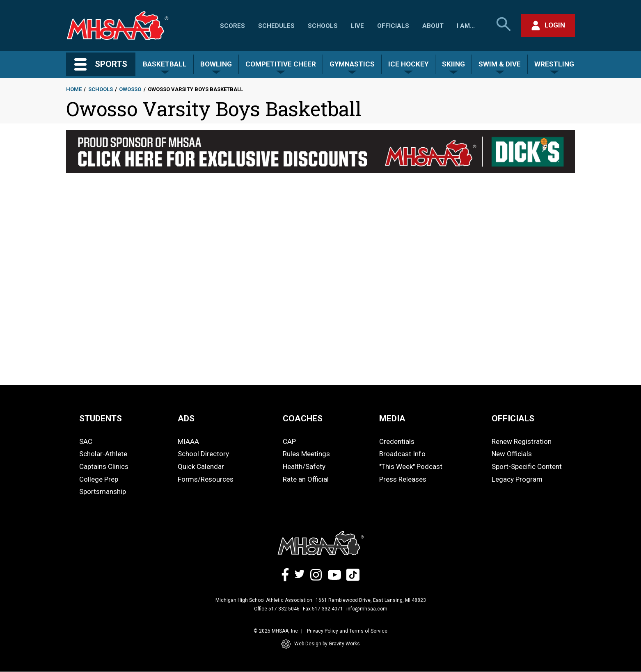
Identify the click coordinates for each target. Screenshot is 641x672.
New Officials (512, 454)
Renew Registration (522, 441)
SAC (86, 441)
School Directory (203, 454)
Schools (323, 26)
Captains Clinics (104, 466)
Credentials (397, 441)
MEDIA (392, 418)
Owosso (130, 89)
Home (74, 89)
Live (357, 26)
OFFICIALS (513, 418)
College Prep (99, 479)
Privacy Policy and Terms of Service (347, 631)
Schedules (276, 26)
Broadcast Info (402, 454)
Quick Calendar (201, 466)
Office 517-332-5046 (277, 609)
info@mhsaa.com (367, 609)
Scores (232, 26)
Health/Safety (304, 466)
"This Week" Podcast (411, 466)
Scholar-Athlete (103, 454)
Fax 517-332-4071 (323, 609)
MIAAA (188, 441)
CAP (289, 441)
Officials (393, 26)
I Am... (466, 26)
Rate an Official (306, 479)
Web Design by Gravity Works (320, 644)
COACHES (303, 418)
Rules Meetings (306, 454)
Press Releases (403, 479)
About (433, 26)
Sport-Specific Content (527, 466)
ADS (186, 418)
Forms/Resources (206, 479)
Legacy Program (517, 479)
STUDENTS (101, 418)
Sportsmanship (103, 491)
